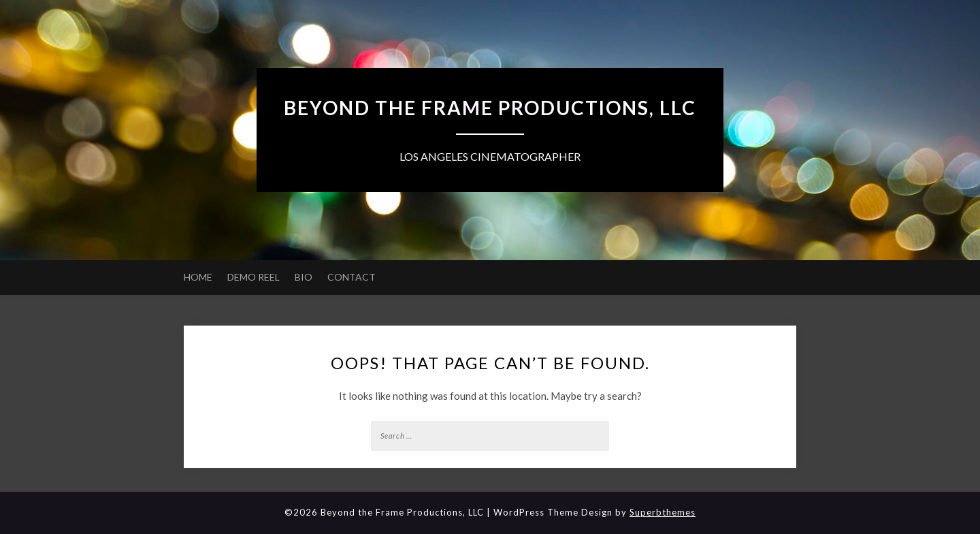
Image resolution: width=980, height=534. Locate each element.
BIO (304, 277)
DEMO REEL (254, 277)
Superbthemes (663, 512)
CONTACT (352, 277)
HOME (198, 277)
